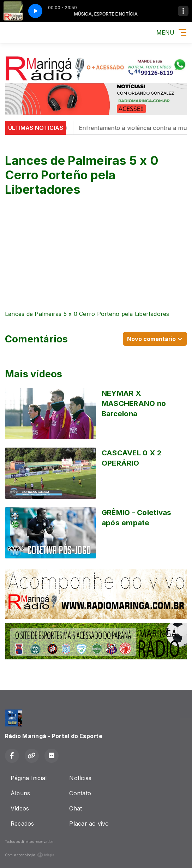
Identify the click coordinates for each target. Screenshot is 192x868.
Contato (80, 793)
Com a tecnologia (30, 855)
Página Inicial (29, 778)
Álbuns (20, 793)
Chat (76, 808)
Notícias (80, 778)
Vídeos (20, 808)
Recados (22, 824)
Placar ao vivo (89, 824)
